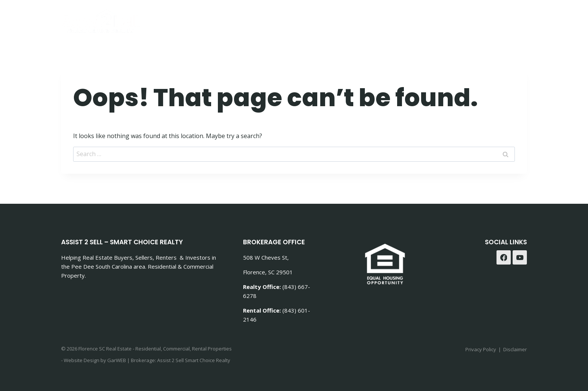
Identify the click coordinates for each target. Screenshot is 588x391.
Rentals (422, 19)
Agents (499, 19)
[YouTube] (520, 257)
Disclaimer (515, 349)
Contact (461, 19)
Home (317, 19)
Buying (350, 19)
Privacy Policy (481, 349)
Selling (385, 19)
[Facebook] (504, 257)
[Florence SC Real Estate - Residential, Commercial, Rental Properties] (101, 21)
